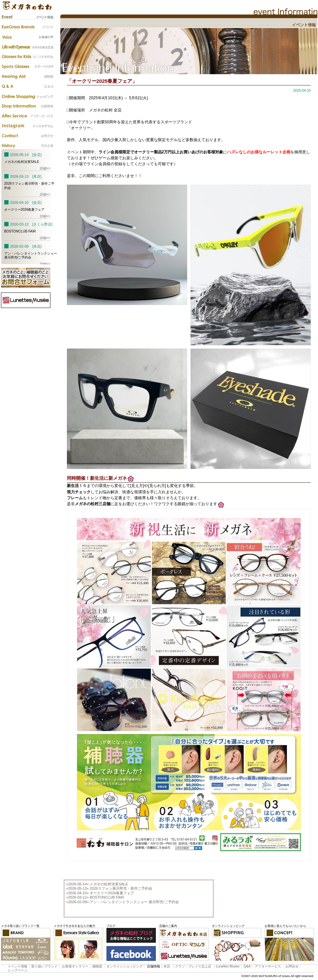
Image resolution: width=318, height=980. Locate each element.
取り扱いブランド (44, 966)
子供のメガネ (27, 57)
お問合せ (292, 966)
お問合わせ (27, 136)
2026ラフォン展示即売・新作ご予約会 (109, 888)
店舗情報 (27, 106)
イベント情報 (27, 17)
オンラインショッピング (125, 966)
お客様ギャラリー (75, 966)
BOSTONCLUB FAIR (95, 897)
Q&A (27, 86)
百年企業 (27, 146)
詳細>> (45, 168)
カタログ (27, 96)
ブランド (27, 27)
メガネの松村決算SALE (97, 884)
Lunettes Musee (228, 966)
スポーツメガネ (27, 67)
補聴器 (27, 77)
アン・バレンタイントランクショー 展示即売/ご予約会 (123, 902)
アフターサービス (27, 116)
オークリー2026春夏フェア (100, 893)
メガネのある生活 (27, 47)
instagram (27, 126)
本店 (167, 966)
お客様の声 (27, 37)
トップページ (17, 970)
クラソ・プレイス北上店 (193, 966)
